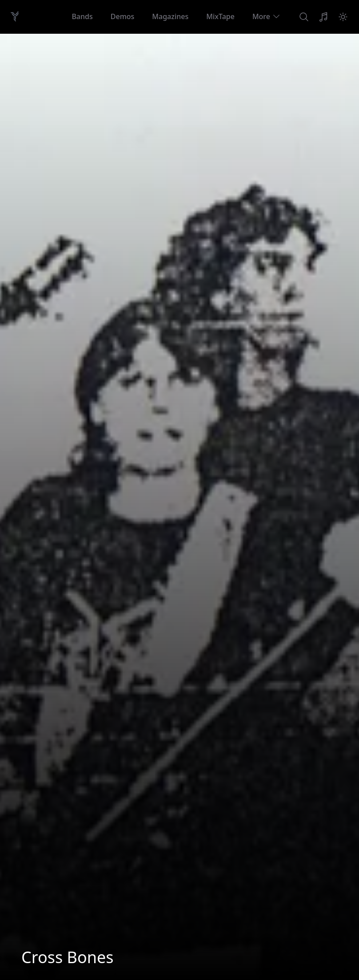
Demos (123, 16)
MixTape (220, 16)
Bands (82, 16)
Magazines (170, 16)
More (267, 16)
